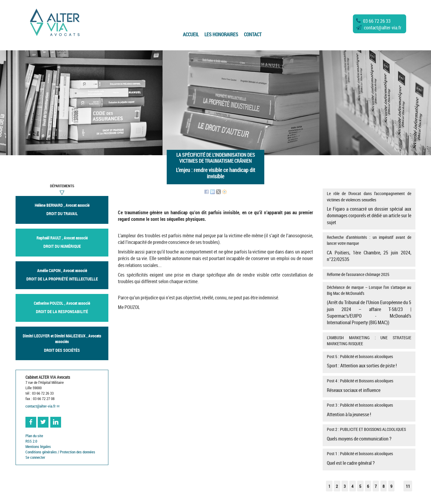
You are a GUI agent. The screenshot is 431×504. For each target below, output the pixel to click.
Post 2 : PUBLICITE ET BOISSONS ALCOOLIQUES (369, 434)
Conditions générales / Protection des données (60, 452)
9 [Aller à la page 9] (391, 486)
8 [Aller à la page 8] (384, 486)
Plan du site (34, 436)
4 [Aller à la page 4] (352, 486)
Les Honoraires (221, 34)
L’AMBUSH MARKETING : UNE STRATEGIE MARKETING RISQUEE (369, 341)
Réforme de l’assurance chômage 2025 (358, 274)
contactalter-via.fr (379, 28)
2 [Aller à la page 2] (337, 486)
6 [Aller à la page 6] (368, 486)
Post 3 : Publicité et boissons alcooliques (369, 410)
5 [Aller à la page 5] (360, 486)
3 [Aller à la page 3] (345, 486)
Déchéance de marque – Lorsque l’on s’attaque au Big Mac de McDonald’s (369, 305)
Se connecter (35, 457)
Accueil (191, 34)
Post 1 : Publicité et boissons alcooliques (369, 458)
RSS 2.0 (31, 441)
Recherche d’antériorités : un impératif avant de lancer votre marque (369, 248)
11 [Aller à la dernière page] (408, 486)
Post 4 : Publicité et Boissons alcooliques (369, 386)
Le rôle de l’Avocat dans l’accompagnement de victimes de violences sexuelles (369, 208)
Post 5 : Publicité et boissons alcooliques (369, 361)
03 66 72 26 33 (373, 21)
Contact (253, 34)
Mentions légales (38, 447)
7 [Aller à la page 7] (376, 486)
